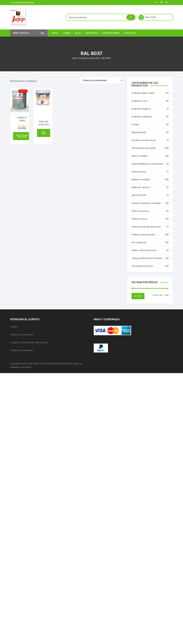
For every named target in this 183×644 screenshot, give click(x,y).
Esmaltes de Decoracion (144, 140)
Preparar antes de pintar (143, 235)
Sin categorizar (139, 242)
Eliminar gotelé (139, 132)
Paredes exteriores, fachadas (146, 203)
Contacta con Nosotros (22, 335)
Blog (78, 33)
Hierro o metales (140, 156)
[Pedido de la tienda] (101, 80)
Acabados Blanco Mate (143, 93)
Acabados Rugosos (141, 109)
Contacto (130, 33)
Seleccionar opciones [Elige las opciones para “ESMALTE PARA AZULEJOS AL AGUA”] (22, 136)
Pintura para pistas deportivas (146, 227)
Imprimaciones (139, 172)
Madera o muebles (141, 179)
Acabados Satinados (142, 117)
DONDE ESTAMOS (111, 33)
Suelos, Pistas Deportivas (144, 250)
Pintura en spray (139, 219)
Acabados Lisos (139, 101)
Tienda (67, 33)
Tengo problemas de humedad (147, 258)
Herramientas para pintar (144, 148)
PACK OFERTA (139, 195)
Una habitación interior (142, 266)
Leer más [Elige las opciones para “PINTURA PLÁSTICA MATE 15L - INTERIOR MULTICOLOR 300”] (43, 133)
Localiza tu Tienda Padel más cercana (29, 342)
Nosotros (92, 33)
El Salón (135, 124)
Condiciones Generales (22, 350)
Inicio (55, 33)
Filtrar (138, 296)
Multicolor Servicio (141, 187)
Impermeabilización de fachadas (147, 164)
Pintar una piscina (140, 211)
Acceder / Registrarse (22, 3)
